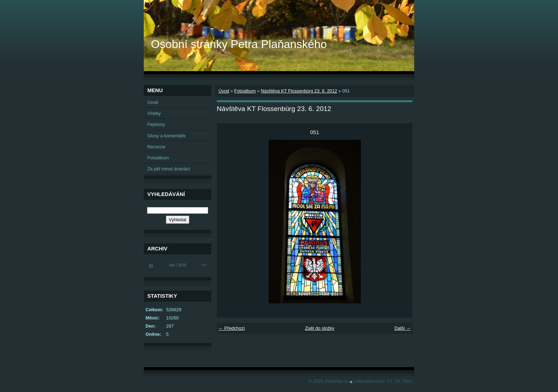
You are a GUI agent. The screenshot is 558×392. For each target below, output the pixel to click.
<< (151, 265)
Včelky (154, 113)
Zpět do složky (320, 328)
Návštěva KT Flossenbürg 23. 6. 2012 (299, 91)
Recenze (156, 147)
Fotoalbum (245, 91)
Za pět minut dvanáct (169, 169)
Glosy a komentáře (166, 136)
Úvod (224, 91)
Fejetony (156, 124)
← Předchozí (232, 328)
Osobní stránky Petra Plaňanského (239, 44)
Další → (402, 328)
